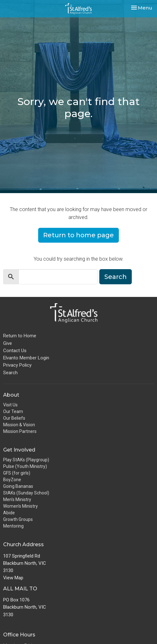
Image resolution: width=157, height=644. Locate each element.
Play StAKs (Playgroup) (26, 460)
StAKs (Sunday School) (26, 493)
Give (8, 343)
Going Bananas (18, 486)
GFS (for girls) (17, 473)
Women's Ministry (20, 506)
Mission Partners (20, 431)
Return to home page (78, 235)
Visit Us (10, 405)
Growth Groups (18, 519)
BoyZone (12, 480)
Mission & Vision (19, 425)
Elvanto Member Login (26, 358)
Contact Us (15, 351)
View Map (13, 578)
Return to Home (20, 336)
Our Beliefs (14, 418)
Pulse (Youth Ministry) (25, 466)
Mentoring (13, 526)
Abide (9, 513)
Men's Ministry (17, 499)
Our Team (13, 411)
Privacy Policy (17, 365)
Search (116, 277)
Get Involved (19, 450)
